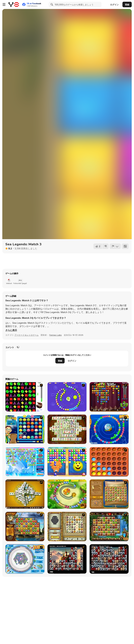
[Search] (51, 4)
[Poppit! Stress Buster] (109, 397)
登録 (127, 5)
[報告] (115, 246)
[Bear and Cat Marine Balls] (109, 429)
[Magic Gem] (67, 462)
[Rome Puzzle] (109, 527)
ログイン (114, 5)
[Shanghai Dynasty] (67, 429)
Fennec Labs (56, 335)
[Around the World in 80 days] (25, 527)
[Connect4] (109, 462)
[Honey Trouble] (67, 494)
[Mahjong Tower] (25, 494)
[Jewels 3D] (25, 397)
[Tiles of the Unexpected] (67, 559)
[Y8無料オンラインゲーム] (14, 4)
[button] (11, 330)
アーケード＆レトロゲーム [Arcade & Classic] (27, 335)
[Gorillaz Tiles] (109, 559)
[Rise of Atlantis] (109, 494)
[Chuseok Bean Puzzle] (25, 429)
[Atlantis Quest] (67, 527)
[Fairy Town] (25, 559)
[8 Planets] (67, 397)
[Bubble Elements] (25, 462)
